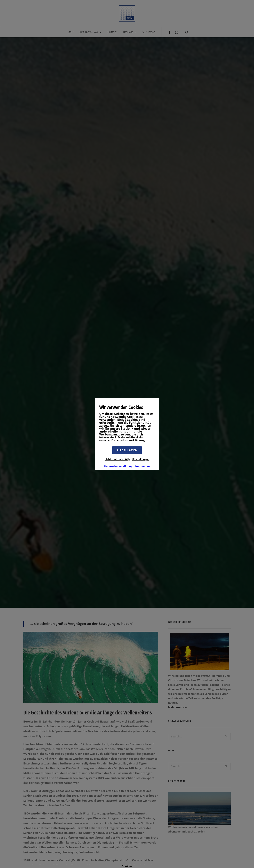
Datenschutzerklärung (118, 466)
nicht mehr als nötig (117, 459)
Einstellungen (141, 459)
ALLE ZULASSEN (127, 450)
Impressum (143, 466)
